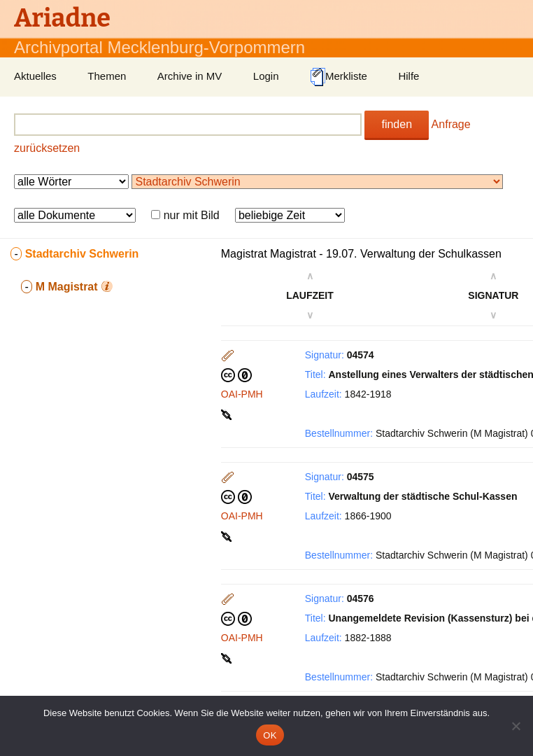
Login (266, 76)
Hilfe (408, 76)
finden (397, 124)
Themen (107, 76)
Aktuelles (35, 76)
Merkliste (339, 77)
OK (270, 735)
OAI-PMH (242, 394)
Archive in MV (190, 76)
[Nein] (516, 726)
